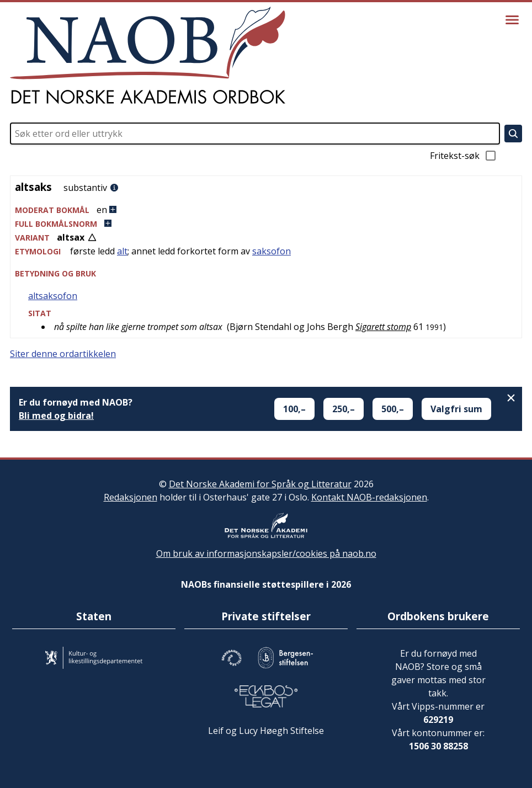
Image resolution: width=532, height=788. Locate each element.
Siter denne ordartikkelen (63, 354)
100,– (294, 409)
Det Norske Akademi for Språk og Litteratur (260, 484)
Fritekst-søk (464, 156)
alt (122, 251)
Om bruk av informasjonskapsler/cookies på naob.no (266, 553)
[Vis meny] (512, 20)
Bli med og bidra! (56, 416)
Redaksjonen (131, 497)
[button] (266, 210)
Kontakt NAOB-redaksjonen (369, 497)
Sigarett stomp (383, 327)
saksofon (272, 251)
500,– (393, 409)
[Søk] (513, 134)
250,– (344, 409)
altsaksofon (53, 296)
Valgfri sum (456, 409)
